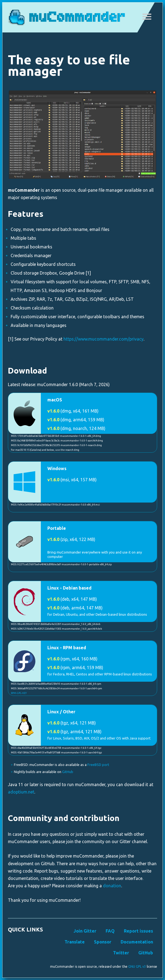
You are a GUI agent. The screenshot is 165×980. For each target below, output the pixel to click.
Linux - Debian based (69, 588)
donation (112, 886)
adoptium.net (21, 792)
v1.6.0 (53, 411)
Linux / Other (61, 712)
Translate (75, 942)
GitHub (68, 772)
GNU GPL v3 (137, 967)
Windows (57, 468)
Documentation (137, 942)
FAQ (110, 931)
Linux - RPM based (67, 648)
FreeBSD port (98, 765)
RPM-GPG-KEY (19, 693)
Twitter (121, 953)
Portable (57, 528)
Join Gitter (85, 931)
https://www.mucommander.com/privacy (103, 339)
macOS (55, 400)
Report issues (138, 931)
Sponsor (103, 942)
